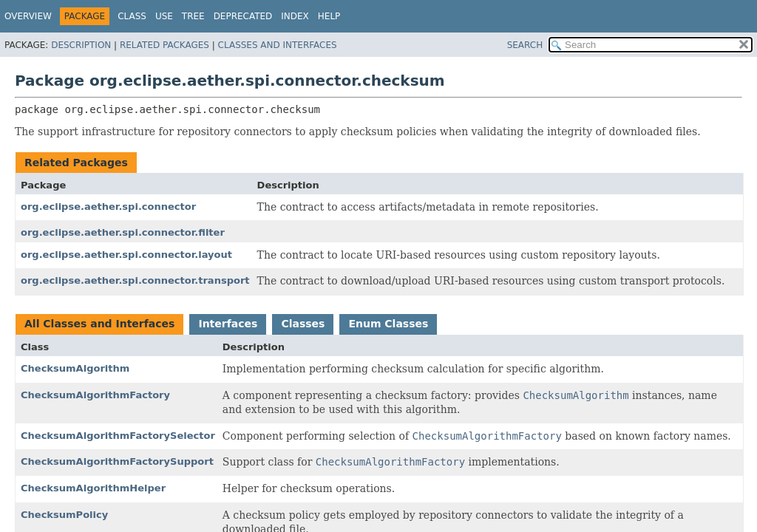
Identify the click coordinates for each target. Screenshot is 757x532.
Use (164, 16)
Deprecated (243, 16)
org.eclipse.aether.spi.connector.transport (135, 280)
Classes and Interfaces (278, 45)
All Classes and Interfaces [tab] (99, 324)
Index (295, 16)
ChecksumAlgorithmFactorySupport (117, 461)
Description (81, 45)
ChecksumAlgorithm (75, 368)
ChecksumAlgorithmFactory (95, 395)
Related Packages (164, 45)
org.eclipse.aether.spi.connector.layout (126, 255)
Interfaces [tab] (228, 324)
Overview (28, 16)
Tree (193, 16)
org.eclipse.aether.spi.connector (108, 207)
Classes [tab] (303, 324)
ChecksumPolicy (64, 515)
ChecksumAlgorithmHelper (93, 488)
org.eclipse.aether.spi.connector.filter (123, 232)
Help (329, 16)
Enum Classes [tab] (388, 324)
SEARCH (525, 45)
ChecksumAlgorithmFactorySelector (118, 436)
